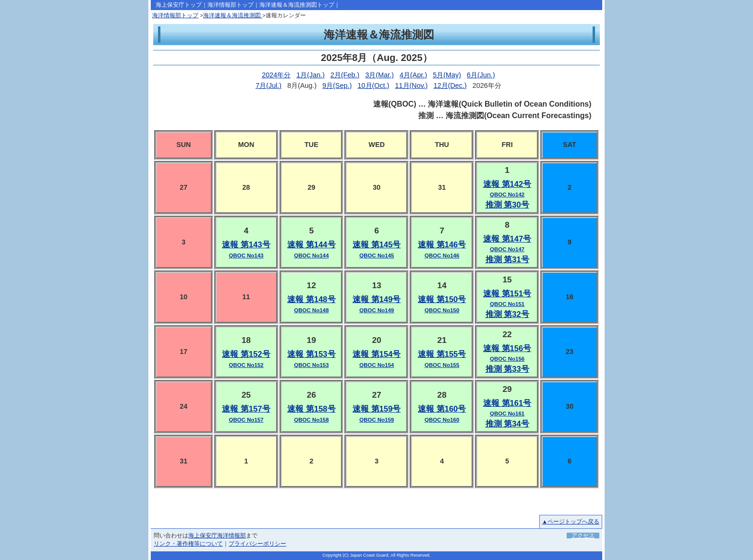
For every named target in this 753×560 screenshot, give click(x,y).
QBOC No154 (376, 365)
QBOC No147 (507, 249)
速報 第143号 (246, 245)
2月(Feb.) (345, 75)
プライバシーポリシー (257, 544)
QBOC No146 (442, 256)
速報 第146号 (442, 245)
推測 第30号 (507, 205)
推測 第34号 (507, 424)
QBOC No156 (507, 359)
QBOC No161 (507, 414)
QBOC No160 (442, 420)
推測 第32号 (507, 314)
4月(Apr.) (413, 75)
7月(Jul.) (268, 85)
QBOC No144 (311, 256)
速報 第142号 (507, 184)
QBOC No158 (311, 420)
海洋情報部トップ (231, 5)
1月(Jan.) (310, 75)
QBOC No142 (507, 195)
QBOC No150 (442, 310)
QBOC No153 (311, 365)
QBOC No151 (507, 304)
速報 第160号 (442, 409)
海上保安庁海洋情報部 (217, 536)
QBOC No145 (376, 256)
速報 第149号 (376, 299)
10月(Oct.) (374, 85)
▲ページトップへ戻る (571, 522)
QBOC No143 (246, 256)
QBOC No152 (246, 365)
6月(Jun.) (481, 75)
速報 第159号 (376, 409)
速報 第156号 (507, 348)
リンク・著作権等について (188, 544)
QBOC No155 (442, 365)
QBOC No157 (246, 420)
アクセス (583, 536)
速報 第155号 (442, 354)
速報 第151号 (507, 294)
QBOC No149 (376, 310)
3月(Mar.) (379, 75)
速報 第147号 (507, 239)
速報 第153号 (311, 354)
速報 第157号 (246, 409)
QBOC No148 (311, 310)
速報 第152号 (246, 354)
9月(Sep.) (337, 85)
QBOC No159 (376, 420)
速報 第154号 (376, 354)
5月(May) (447, 75)
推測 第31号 (507, 260)
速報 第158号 (311, 409)
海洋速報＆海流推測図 (233, 15)
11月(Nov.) (412, 85)
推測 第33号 (507, 369)
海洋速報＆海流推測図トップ (297, 5)
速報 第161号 (507, 403)
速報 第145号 (376, 245)
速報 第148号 (311, 299)
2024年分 (276, 75)
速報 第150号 (442, 299)
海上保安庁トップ (179, 5)
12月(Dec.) (450, 85)
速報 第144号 (311, 245)
